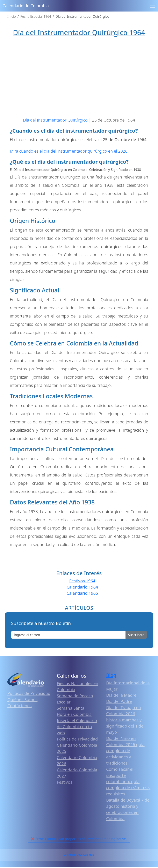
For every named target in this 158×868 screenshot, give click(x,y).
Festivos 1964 (82, 582)
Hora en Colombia (74, 716)
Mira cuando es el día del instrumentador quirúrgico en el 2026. (69, 152)
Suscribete (136, 636)
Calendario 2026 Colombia (79, 856)
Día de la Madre (121, 696)
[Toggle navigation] (152, 6)
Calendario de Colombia (26, 6)
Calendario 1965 (82, 594)
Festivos (64, 783)
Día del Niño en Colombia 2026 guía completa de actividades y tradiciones (125, 752)
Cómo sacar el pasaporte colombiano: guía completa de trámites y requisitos (128, 783)
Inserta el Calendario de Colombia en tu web (77, 728)
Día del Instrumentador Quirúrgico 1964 (79, 32)
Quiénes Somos (22, 701)
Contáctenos (20, 707)
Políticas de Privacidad (29, 694)
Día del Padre (119, 702)
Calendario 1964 (82, 588)
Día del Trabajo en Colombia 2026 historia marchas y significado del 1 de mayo (125, 721)
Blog (111, 676)
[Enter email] (68, 636)
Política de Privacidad (77, 740)
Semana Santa (71, 709)
